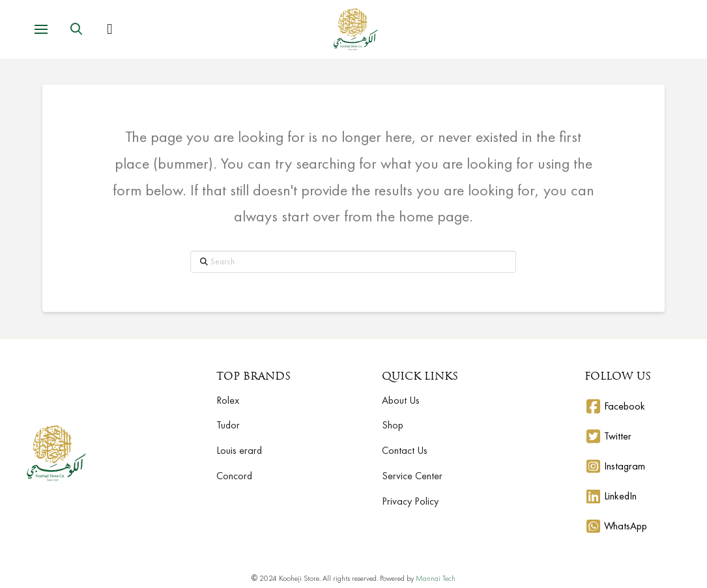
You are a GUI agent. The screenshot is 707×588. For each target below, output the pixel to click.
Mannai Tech (436, 578)
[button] (41, 29)
